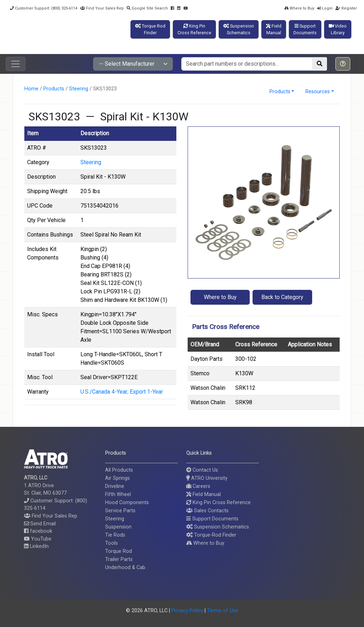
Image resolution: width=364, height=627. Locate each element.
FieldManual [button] (274, 29)
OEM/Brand (205, 344)
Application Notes (310, 344)
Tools (111, 543)
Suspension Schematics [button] (218, 527)
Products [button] (280, 92)
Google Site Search (147, 8)
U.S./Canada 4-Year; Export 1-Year (122, 392)
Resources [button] (318, 92)
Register (346, 8)
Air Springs (117, 478)
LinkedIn (36, 546)
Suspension (118, 527)
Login (325, 8)
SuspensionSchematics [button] (239, 29)
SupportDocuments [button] (305, 29)
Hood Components (127, 503)
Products (54, 89)
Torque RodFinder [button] (150, 29)
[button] (343, 64)
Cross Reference (256, 344)
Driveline (115, 486)
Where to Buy (299, 8)
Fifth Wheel (118, 494)
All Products (119, 470)
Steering (79, 89)
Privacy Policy (187, 611)
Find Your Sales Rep (102, 8)
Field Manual (204, 494)
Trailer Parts (119, 559)
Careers (198, 486)
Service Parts (120, 511)
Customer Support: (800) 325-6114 (44, 8)
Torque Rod (119, 551)
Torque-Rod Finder (211, 535)
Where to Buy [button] (220, 297)
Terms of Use (223, 611)
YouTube (38, 539)
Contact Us (202, 470)
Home (31, 89)
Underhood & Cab (125, 568)
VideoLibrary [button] (338, 29)
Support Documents (212, 519)
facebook (38, 531)
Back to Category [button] (282, 297)
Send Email (40, 524)
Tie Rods (115, 535)
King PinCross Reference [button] (194, 29)
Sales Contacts (207, 511)
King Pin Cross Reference (219, 503)
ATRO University (207, 478)
